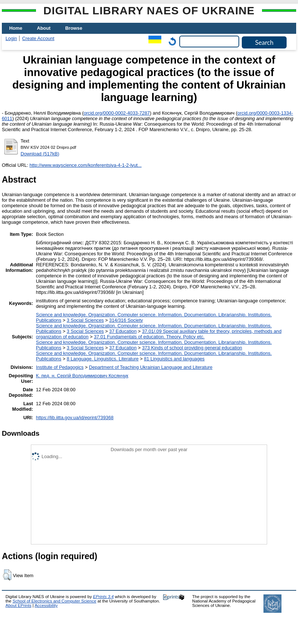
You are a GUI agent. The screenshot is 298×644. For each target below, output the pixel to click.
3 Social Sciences (85, 320)
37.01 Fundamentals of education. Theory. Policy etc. (149, 337)
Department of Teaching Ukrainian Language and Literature (151, 367)
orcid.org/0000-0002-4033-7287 (117, 113)
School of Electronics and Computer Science (54, 601)
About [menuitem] (44, 28)
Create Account (38, 38)
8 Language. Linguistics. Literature (103, 359)
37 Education (123, 331)
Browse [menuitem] (74, 28)
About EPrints (18, 605)
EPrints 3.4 (103, 597)
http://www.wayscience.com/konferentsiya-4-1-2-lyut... (85, 165)
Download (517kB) (40, 154)
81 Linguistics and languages (174, 359)
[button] (7, 575)
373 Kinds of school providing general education (192, 348)
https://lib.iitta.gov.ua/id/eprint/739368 (75, 418)
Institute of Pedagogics (60, 367)
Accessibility (46, 605)
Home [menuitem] (16, 28)
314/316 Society (126, 320)
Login (11, 38)
